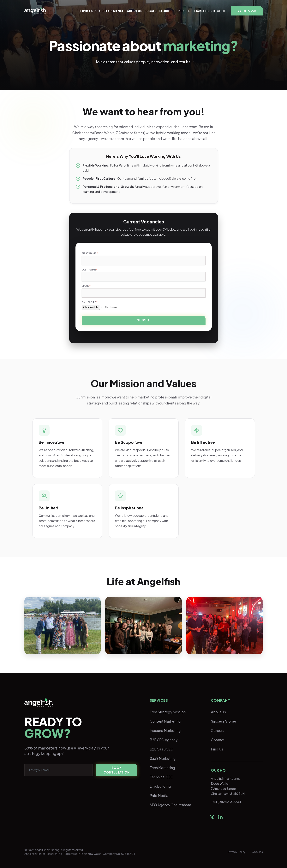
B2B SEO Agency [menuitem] (164, 740)
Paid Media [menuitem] (159, 795)
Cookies (257, 852)
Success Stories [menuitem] (224, 721)
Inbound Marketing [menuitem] (165, 730)
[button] (247, 11)
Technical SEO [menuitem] (162, 777)
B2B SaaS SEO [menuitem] (162, 749)
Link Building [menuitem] (160, 786)
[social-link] (212, 817)
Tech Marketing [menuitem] (162, 768)
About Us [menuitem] (218, 712)
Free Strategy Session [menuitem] (168, 712)
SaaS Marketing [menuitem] (163, 758)
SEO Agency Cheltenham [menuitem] (170, 805)
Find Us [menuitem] (217, 749)
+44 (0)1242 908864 (226, 802)
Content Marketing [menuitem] (165, 721)
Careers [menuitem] (218, 730)
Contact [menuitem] (218, 740)
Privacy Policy (237, 852)
